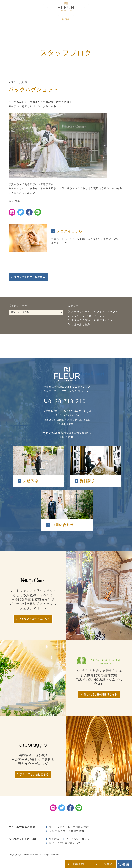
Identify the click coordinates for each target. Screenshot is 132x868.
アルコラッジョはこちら (34, 774)
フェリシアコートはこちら (34, 619)
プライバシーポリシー (79, 839)
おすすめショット (107, 320)
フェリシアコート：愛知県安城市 (69, 827)
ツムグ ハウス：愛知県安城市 (67, 831)
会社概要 (54, 839)
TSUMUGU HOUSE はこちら (100, 695)
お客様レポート (81, 312)
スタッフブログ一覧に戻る (29, 277)
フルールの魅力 (81, 325)
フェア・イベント (107, 312)
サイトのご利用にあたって (65, 843)
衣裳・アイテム (95, 316)
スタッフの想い (81, 320)
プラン (75, 316)
